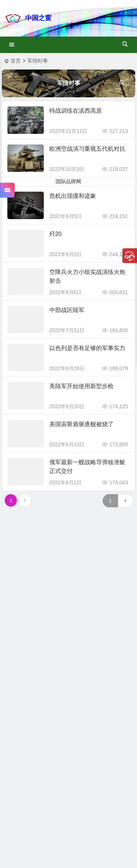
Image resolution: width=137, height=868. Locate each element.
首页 (16, 61)
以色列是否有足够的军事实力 (87, 348)
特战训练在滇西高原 (76, 111)
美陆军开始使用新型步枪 (81, 386)
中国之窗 (38, 18)
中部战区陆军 (67, 310)
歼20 (56, 234)
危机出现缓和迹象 (73, 196)
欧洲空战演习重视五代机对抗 (87, 149)
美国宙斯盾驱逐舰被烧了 (81, 424)
